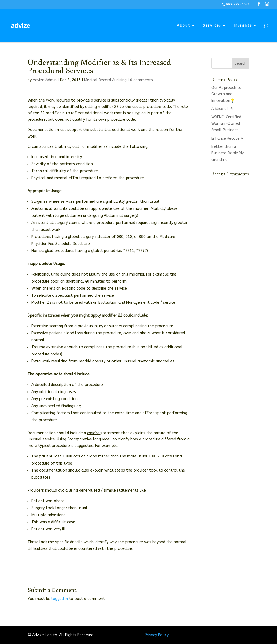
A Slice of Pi (222, 109)
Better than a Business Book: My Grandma (227, 153)
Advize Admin (45, 80)
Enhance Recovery (227, 138)
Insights (243, 25)
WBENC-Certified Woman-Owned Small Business (226, 124)
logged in (60, 599)
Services (212, 25)
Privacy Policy (157, 635)
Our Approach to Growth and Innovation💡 (226, 94)
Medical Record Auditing (105, 80)
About (184, 25)
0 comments (141, 80)
